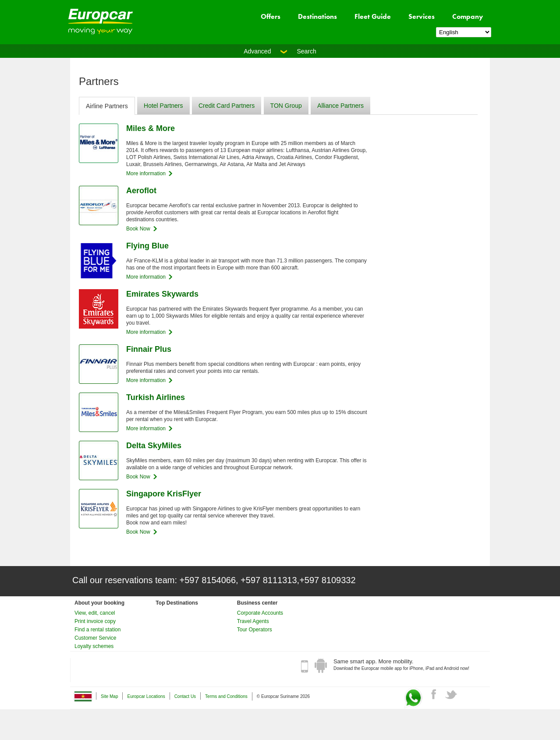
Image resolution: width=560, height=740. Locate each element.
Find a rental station (97, 630)
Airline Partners (107, 106)
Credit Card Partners (227, 106)
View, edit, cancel (95, 613)
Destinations (317, 16)
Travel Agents (253, 621)
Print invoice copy (95, 621)
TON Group (286, 106)
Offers (271, 16)
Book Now (138, 229)
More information (146, 173)
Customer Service (95, 638)
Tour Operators (255, 630)
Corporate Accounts (260, 613)
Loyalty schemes (94, 646)
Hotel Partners (163, 106)
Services (422, 16)
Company (468, 16)
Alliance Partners (340, 106)
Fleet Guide (373, 16)
